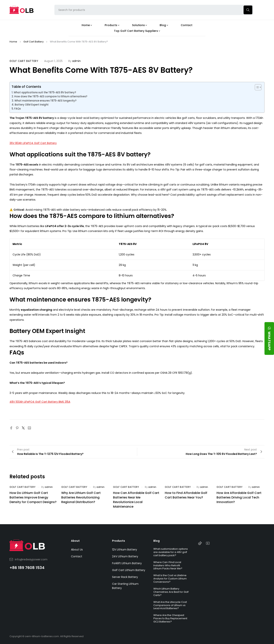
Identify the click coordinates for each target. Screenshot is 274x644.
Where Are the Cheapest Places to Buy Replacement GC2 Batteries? (170, 618)
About (75, 541)
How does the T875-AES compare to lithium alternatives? (51, 96)
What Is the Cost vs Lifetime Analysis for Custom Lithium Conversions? (170, 579)
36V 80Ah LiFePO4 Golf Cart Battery (33, 143)
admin (76, 61)
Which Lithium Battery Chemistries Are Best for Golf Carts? (171, 592)
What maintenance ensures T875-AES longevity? (45, 101)
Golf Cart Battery (33, 42)
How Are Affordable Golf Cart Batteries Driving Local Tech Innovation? (239, 497)
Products (119, 541)
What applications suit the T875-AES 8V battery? (45, 92)
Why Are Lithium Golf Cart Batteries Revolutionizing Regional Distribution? (81, 497)
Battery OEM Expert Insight (32, 105)
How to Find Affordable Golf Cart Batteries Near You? (186, 495)
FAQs (18, 109)
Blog (157, 541)
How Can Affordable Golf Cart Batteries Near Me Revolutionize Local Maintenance (136, 500)
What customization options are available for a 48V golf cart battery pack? (171, 552)
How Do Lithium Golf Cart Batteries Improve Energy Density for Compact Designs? (33, 497)
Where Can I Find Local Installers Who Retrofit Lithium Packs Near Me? (168, 565)
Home (13, 42)
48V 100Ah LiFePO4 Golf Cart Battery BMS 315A (40, 402)
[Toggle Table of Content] (256, 87)
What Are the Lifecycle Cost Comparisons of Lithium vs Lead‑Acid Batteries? (170, 605)
